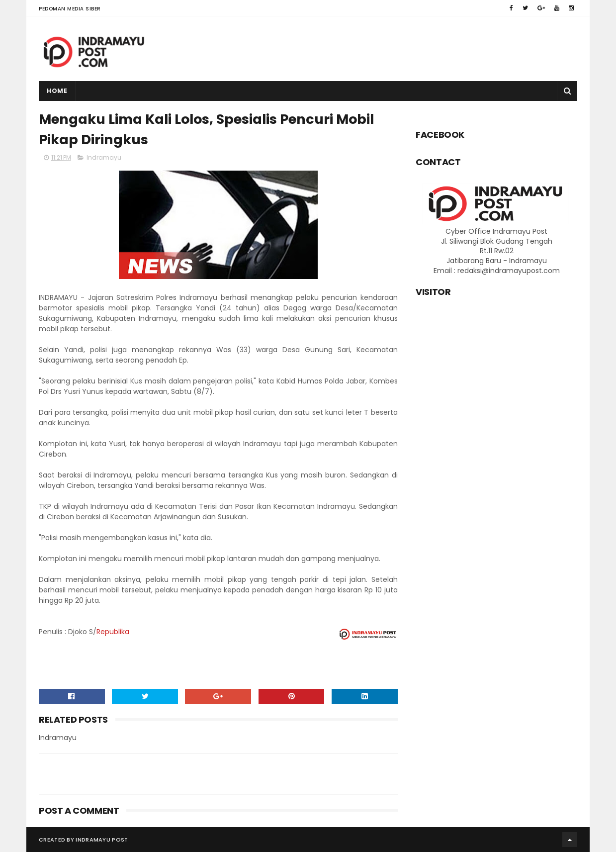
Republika (113, 632)
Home (57, 91)
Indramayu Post (102, 840)
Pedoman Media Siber (70, 9)
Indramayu (104, 157)
